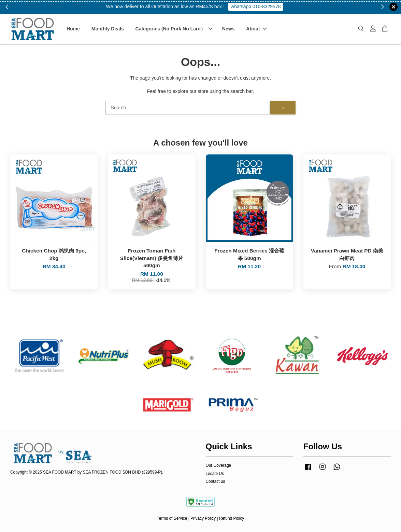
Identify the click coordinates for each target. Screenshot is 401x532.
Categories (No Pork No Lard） (174, 29)
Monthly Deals (108, 29)
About (256, 29)
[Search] (188, 108)
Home (73, 29)
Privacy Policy (203, 518)
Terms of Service (172, 518)
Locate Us (215, 474)
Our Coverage (219, 465)
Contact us (216, 481)
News (228, 29)
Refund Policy (232, 518)
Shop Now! (258, 6)
